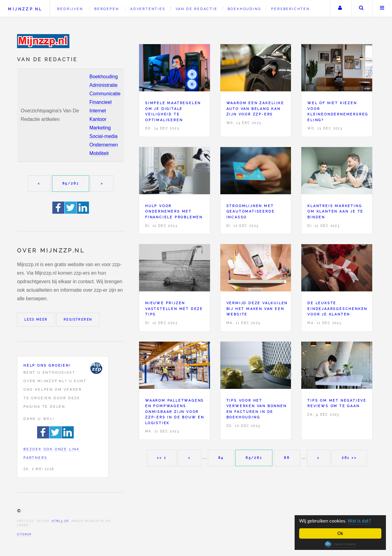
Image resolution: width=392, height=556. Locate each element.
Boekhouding (104, 77)
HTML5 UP (60, 521)
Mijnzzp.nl (25, 9)
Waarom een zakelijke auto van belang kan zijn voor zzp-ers (255, 109)
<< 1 (161, 458)
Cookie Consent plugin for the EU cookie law (340, 544)
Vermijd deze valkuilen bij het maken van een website (257, 309)
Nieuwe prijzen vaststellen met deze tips (174, 309)
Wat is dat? (360, 521)
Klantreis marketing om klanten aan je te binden (335, 211)
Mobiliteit (99, 153)
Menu (382, 9)
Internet (98, 111)
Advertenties (148, 9)
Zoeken (361, 9)
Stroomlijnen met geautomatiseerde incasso (251, 211)
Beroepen (107, 9)
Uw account (340, 9)
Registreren (78, 320)
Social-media (103, 136)
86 (287, 458)
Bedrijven (70, 9)
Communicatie (105, 94)
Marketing (100, 128)
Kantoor (98, 119)
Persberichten (290, 9)
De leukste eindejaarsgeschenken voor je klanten (337, 309)
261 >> (349, 458)
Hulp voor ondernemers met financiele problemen (174, 211)
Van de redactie (197, 9)
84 (221, 458)
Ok (340, 533)
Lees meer (36, 320)
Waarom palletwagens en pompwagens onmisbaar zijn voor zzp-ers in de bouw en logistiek (175, 412)
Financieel (101, 102)
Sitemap (24, 534)
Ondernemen (104, 145)
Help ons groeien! (47, 365)
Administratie (103, 85)
